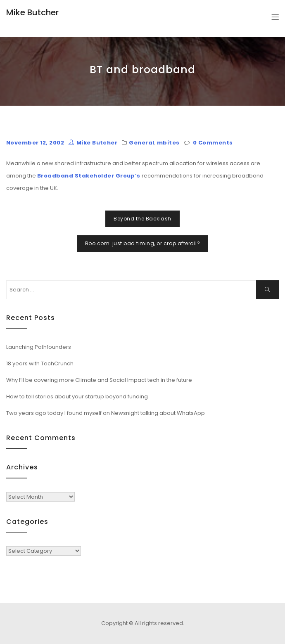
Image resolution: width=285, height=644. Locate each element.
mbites (168, 143)
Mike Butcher (32, 12)
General (141, 143)
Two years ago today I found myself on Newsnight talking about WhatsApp (106, 413)
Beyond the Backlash (142, 219)
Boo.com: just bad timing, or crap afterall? (143, 243)
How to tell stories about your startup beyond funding (77, 397)
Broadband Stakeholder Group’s (89, 176)
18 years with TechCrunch (40, 363)
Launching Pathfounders (39, 347)
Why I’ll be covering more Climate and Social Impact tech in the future (99, 380)
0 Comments (213, 143)
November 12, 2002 (35, 143)
